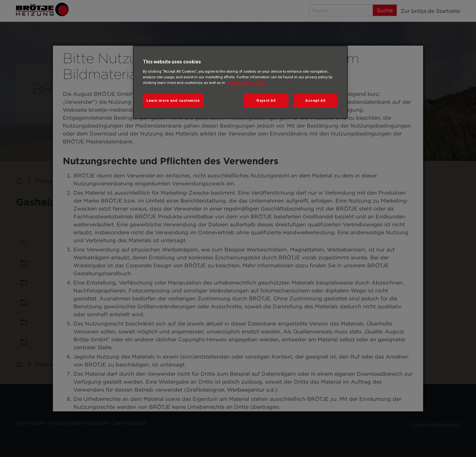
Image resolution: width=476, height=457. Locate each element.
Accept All (316, 100)
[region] (240, 82)
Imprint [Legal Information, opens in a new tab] (259, 83)
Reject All (266, 100)
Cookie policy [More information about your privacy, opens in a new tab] (239, 83)
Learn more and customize (173, 100)
